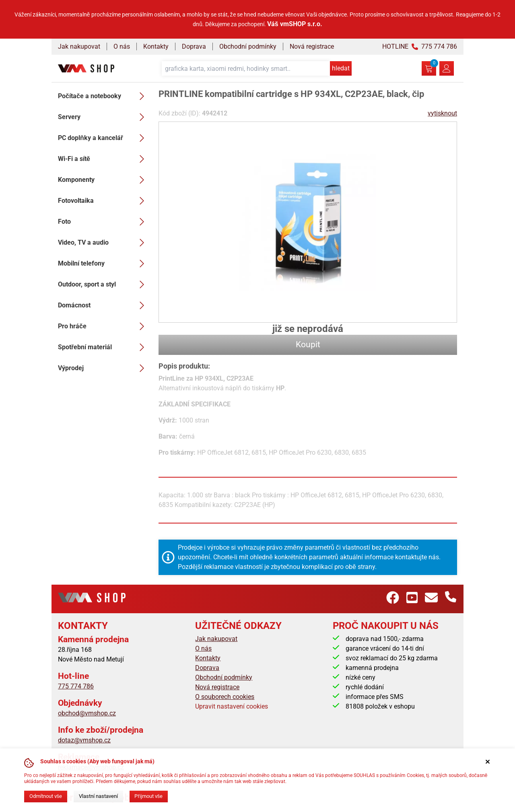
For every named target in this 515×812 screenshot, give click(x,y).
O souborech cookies (225, 697)
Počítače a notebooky (103, 96)
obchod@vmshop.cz (87, 713)
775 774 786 (76, 686)
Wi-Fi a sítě (103, 159)
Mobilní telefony (103, 264)
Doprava (194, 46)
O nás (122, 46)
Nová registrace (312, 46)
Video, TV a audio (103, 243)
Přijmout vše (148, 796)
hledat (341, 68)
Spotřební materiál (103, 347)
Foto (103, 222)
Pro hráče (103, 326)
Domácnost (103, 305)
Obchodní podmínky (248, 46)
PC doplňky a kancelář (103, 138)
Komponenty (103, 180)
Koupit (308, 344)
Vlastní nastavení (98, 796)
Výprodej (103, 368)
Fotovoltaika (103, 201)
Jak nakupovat (79, 46)
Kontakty (156, 46)
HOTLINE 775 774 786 (420, 46)
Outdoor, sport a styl (103, 284)
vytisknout (442, 113)
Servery (103, 117)
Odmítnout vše (46, 796)
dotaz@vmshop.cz (84, 740)
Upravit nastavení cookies (232, 706)
